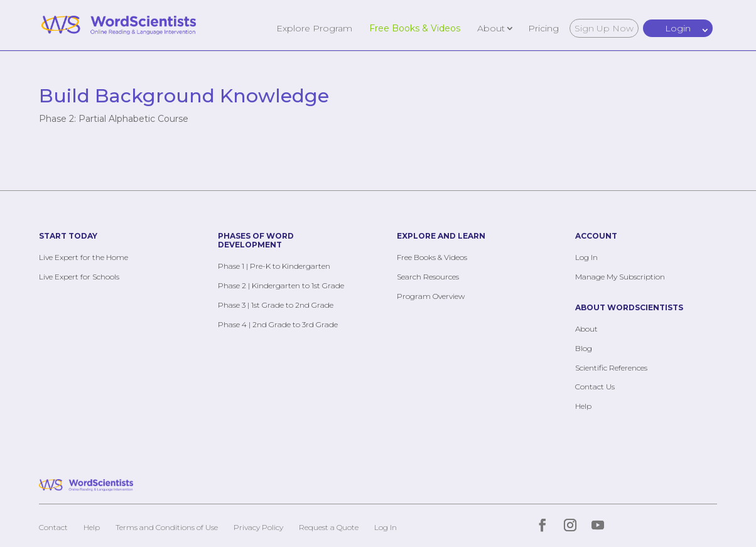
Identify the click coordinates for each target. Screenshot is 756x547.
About (491, 28)
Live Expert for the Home (84, 257)
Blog (584, 348)
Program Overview (431, 296)
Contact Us (595, 387)
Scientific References (611, 368)
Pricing (543, 28)
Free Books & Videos (415, 28)
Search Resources (428, 277)
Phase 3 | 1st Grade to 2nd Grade (276, 305)
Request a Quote (329, 527)
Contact (53, 527)
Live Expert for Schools (79, 277)
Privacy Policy (258, 527)
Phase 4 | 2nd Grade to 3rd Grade (278, 324)
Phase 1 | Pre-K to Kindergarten (274, 266)
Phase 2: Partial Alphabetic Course (114, 119)
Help (583, 406)
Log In (586, 257)
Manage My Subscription (620, 277)
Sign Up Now (604, 28)
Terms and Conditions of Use (167, 527)
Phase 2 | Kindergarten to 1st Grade (281, 285)
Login (678, 28)
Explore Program (314, 28)
